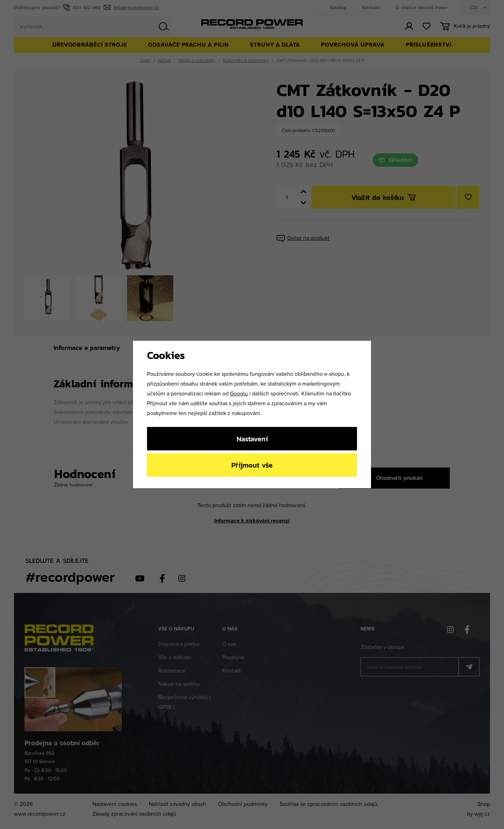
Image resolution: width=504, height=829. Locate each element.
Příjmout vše (252, 465)
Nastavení (252, 439)
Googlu (239, 393)
